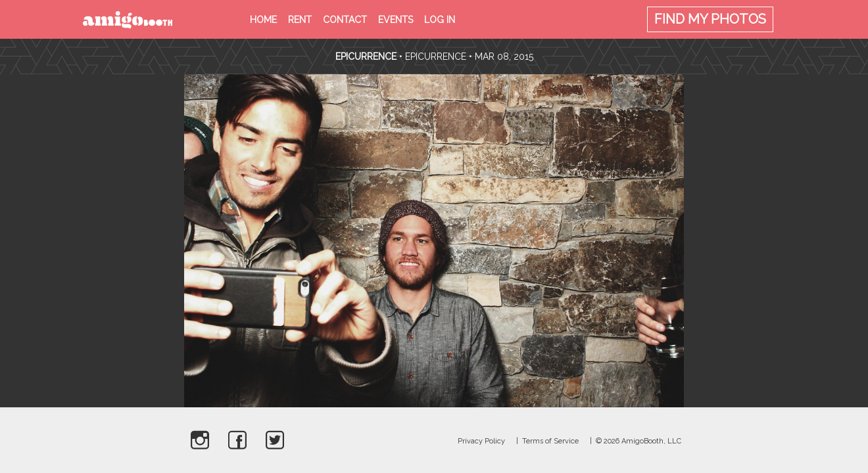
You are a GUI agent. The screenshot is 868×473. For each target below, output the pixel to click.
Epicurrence (367, 56)
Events (396, 20)
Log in (440, 20)
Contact (345, 20)
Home (263, 20)
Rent (300, 20)
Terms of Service (550, 441)
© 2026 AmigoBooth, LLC (639, 441)
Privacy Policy (481, 441)
